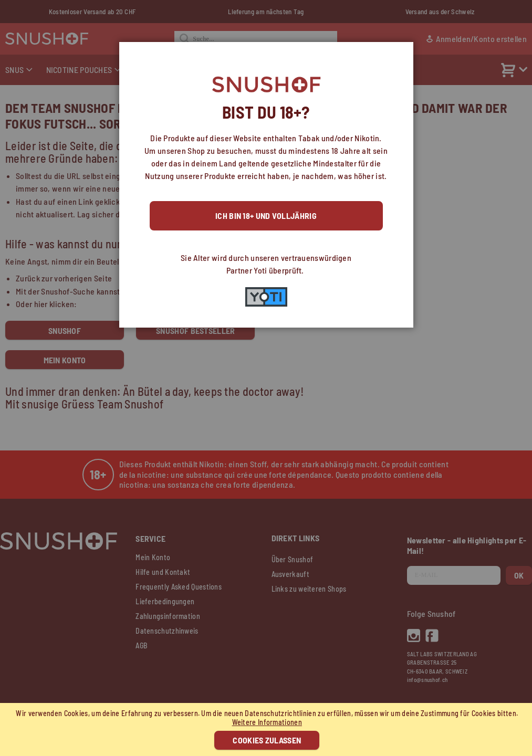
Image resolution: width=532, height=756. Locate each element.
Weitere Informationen (267, 722)
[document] (267, 729)
